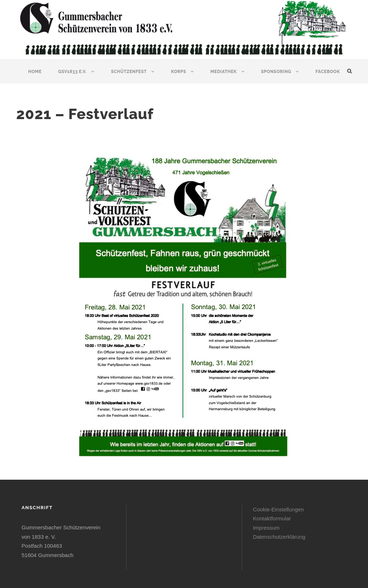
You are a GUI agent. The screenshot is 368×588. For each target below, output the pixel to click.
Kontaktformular (272, 518)
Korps (179, 72)
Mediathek (223, 72)
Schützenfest (129, 72)
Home (35, 72)
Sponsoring (276, 72)
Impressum (266, 528)
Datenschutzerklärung (279, 537)
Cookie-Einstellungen (279, 509)
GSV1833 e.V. (72, 72)
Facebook (328, 72)
